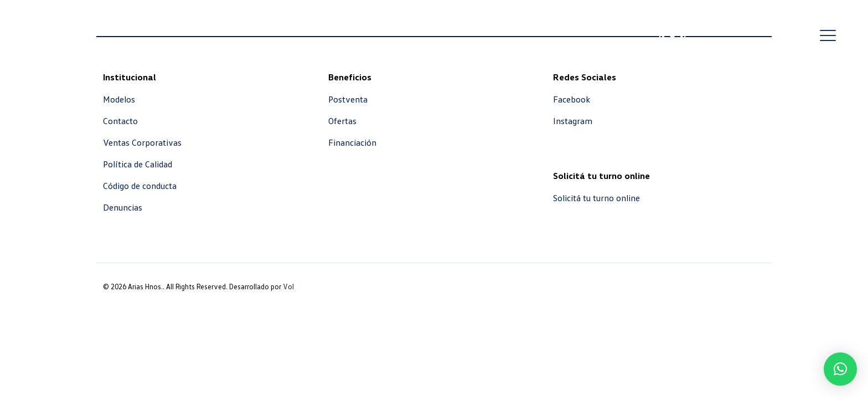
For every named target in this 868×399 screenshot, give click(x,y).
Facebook (572, 99)
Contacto (120, 121)
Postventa (348, 99)
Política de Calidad (138, 164)
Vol (288, 287)
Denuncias (123, 207)
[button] (840, 369)
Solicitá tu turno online (596, 198)
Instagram (573, 121)
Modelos (119, 99)
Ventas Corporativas (142, 142)
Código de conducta (140, 186)
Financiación (352, 142)
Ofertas (342, 121)
